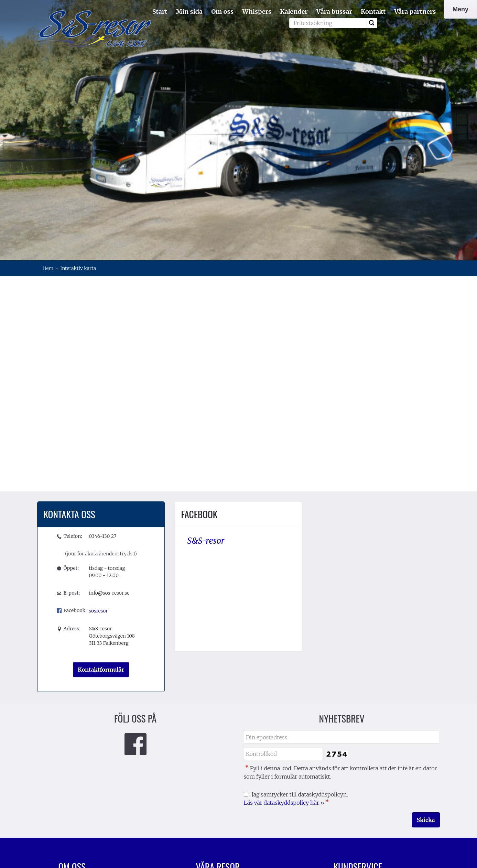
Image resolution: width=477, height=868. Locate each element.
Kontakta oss (350, 720)
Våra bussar (334, 12)
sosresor (98, 447)
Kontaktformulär (101, 506)
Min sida (189, 12)
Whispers (257, 12)
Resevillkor (348, 751)
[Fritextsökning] (328, 23)
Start (160, 12)
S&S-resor (206, 377)
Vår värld (345, 731)
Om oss (222, 12)
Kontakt (373, 12)
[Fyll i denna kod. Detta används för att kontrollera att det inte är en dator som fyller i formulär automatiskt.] (284, 590)
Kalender (294, 12)
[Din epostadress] (342, 573)
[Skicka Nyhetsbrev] (426, 656)
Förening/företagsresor (89, 720)
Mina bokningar (217, 731)
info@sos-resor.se (109, 429)
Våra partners (415, 12)
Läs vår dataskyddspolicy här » (284, 639)
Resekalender (351, 741)
